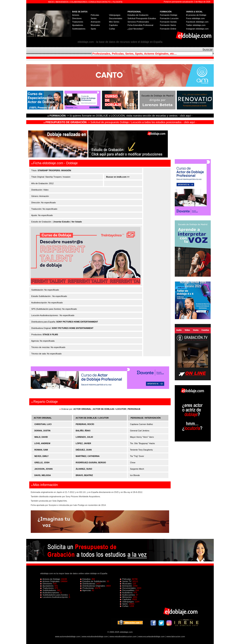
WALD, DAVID (41, 437)
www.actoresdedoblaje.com (68, 636)
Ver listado (77, 222)
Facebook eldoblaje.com (197, 22)
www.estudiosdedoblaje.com (95, 636)
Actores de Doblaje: (51, 579)
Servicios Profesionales (138, 22)
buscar (208, 50)
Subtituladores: (49, 590)
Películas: (126, 579)
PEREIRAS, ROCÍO (85, 424)
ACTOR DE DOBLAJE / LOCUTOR (110, 409)
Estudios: (86, 579)
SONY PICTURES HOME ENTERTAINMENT (77, 322)
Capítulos (113, 25)
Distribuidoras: (88, 584)
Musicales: (126, 584)
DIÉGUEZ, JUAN (84, 450)
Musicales (95, 25)
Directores (77, 18)
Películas (95, 15)
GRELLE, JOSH (42, 462)
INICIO (51, 2)
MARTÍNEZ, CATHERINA (88, 456)
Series (94, 18)
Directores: (47, 584)
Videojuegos (115, 15)
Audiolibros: (127, 593)
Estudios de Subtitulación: (94, 581)
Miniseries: (126, 597)
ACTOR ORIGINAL (82, 409)
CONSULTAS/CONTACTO (100, 2)
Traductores (78, 22)
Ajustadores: (47, 586)
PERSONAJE (134, 409)
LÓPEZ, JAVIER (83, 443)
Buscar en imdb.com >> (117, 177)
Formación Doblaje (169, 15)
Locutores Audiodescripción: (55, 597)
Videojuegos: (127, 602)
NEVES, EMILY (41, 456)
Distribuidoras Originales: (93, 586)
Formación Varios (168, 25)
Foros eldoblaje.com (195, 18)
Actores (76, 15)
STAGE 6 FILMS (50, 334)
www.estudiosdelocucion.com (123, 636)
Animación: (126, 586)
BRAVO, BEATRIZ (84, 475)
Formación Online (168, 29)
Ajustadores (78, 25)
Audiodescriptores (50, 593)
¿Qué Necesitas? (135, 29)
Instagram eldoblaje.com (197, 29)
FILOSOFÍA (118, 2)
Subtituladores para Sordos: (55, 595)
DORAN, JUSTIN (42, 431)
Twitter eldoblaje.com (196, 25)
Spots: (124, 604)
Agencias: (86, 590)
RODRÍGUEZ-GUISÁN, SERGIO (91, 462)
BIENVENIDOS (62, 2)
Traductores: (47, 588)
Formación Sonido (168, 22)
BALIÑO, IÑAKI (83, 431)
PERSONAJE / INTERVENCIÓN (146, 418)
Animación (96, 22)
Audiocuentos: (128, 595)
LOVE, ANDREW (42, 443)
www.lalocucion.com (176, 636)
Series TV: (126, 581)
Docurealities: (128, 590)
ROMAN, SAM (41, 450)
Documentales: (128, 588)
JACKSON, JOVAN (43, 469)
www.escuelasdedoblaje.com (151, 636)
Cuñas (112, 29)
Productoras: (88, 588)
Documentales (115, 18)
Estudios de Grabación (138, 15)
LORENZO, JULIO (84, 437)
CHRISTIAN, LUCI (43, 424)
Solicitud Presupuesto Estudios (142, 18)
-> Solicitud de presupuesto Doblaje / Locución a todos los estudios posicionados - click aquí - (120, 122)
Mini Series (114, 22)
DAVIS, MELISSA (43, 475)
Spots (93, 29)
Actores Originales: (50, 581)
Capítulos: (126, 599)
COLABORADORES (78, 2)
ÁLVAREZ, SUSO (84, 469)
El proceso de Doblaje (196, 15)
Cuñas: (125, 606)
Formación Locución (169, 18)
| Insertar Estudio (61, 222)
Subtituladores (79, 29)
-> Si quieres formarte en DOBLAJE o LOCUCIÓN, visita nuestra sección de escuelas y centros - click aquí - (121, 116)
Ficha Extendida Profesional (140, 25)
